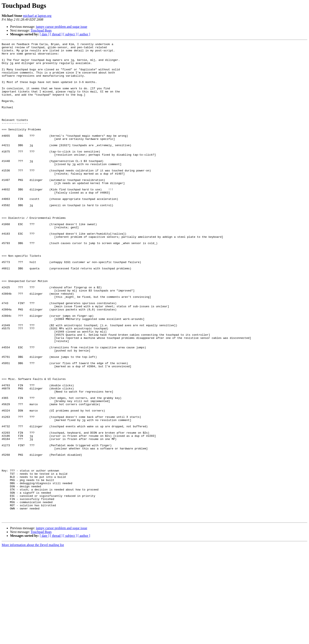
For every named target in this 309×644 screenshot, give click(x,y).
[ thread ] (56, 34)
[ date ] (44, 34)
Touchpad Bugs (41, 30)
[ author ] (84, 34)
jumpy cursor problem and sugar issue (62, 27)
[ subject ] (70, 34)
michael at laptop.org (37, 16)
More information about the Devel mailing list (33, 640)
